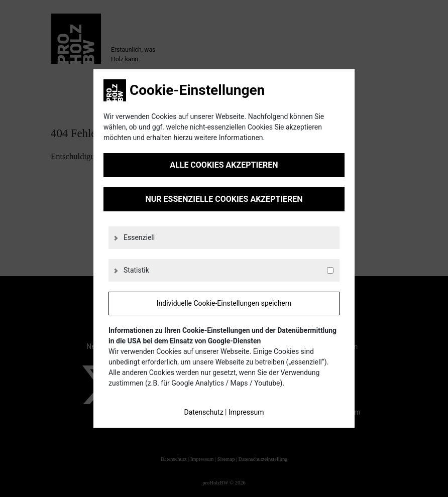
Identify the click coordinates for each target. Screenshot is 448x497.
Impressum (246, 412)
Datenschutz (204, 412)
